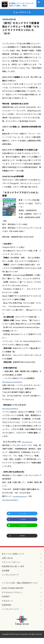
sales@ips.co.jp (11, 399)
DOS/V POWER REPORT (13, 594)
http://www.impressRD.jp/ (13, 408)
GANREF (6, 603)
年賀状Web (7, 611)
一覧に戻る (22, 541)
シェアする (23, 522)
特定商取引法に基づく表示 (13, 572)
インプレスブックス (10, 615)
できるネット (7, 607)
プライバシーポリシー (11, 568)
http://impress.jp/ (29, 442)
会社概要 (6, 577)
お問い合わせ (7, 564)
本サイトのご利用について (13, 560)
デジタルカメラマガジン (12, 598)
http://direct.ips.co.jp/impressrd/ (16, 382)
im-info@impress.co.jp (22, 496)
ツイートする (23, 514)
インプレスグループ (10, 581)
